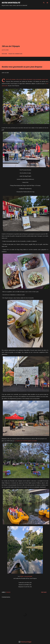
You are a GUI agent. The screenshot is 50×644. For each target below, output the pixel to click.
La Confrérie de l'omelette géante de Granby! (26, 441)
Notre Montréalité (11, 3)
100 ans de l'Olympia (11, 46)
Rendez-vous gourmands (35, 79)
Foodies (8, 592)
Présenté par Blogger (25, 642)
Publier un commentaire (15, 54)
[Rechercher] (44, 3)
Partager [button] (4, 54)
